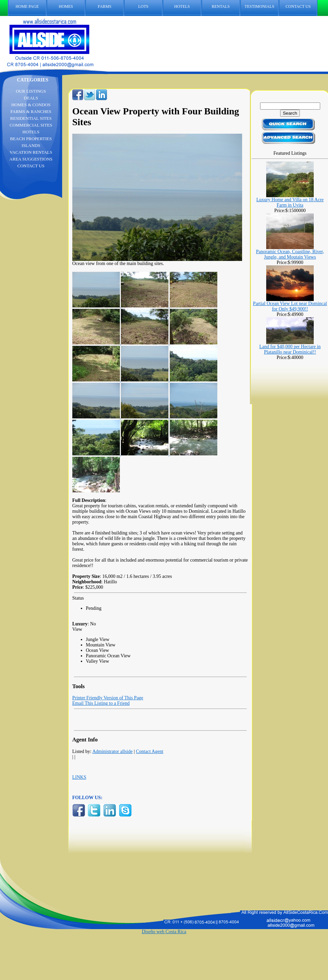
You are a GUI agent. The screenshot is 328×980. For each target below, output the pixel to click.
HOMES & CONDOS (31, 105)
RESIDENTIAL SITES (31, 118)
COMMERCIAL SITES (31, 125)
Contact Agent (150, 751)
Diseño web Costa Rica (164, 932)
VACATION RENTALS (31, 152)
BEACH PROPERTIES (31, 139)
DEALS (31, 98)
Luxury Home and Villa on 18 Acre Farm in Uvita (290, 202)
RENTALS (221, 6)
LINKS (79, 777)
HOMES (66, 6)
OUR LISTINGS (31, 91)
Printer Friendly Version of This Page (108, 698)
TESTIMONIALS (259, 6)
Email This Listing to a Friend (101, 703)
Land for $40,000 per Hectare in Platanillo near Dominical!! (290, 349)
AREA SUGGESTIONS (31, 159)
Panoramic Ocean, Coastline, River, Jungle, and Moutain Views (290, 254)
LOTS (143, 6)
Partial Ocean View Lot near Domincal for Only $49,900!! (290, 306)
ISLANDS (31, 145)
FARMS (105, 6)
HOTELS (182, 6)
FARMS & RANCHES (31, 111)
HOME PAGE (27, 6)
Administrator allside (113, 751)
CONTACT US (302, 7)
